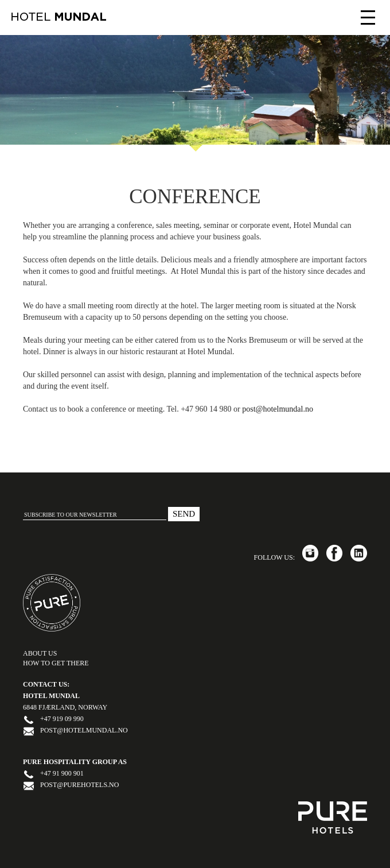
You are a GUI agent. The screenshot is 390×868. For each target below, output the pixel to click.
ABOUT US (40, 653)
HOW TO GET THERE (56, 663)
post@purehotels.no (79, 785)
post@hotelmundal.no (278, 409)
